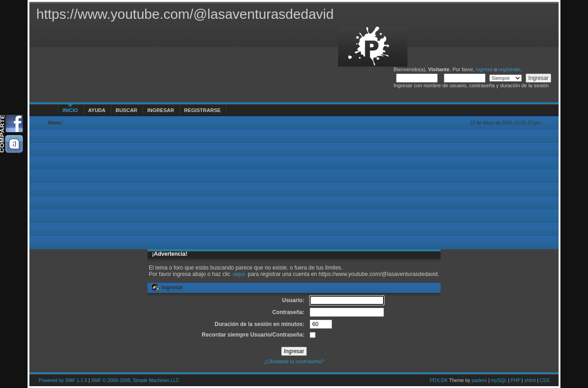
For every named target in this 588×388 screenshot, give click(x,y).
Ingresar (161, 110)
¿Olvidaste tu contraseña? (294, 361)
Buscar (127, 110)
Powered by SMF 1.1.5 (63, 380)
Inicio (70, 110)
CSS (545, 380)
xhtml (530, 380)
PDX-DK (438, 380)
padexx (480, 380)
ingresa (484, 69)
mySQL (499, 380)
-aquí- (239, 274)
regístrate (509, 69)
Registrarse (202, 110)
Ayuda (97, 110)
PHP (516, 380)
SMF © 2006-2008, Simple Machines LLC (135, 380)
